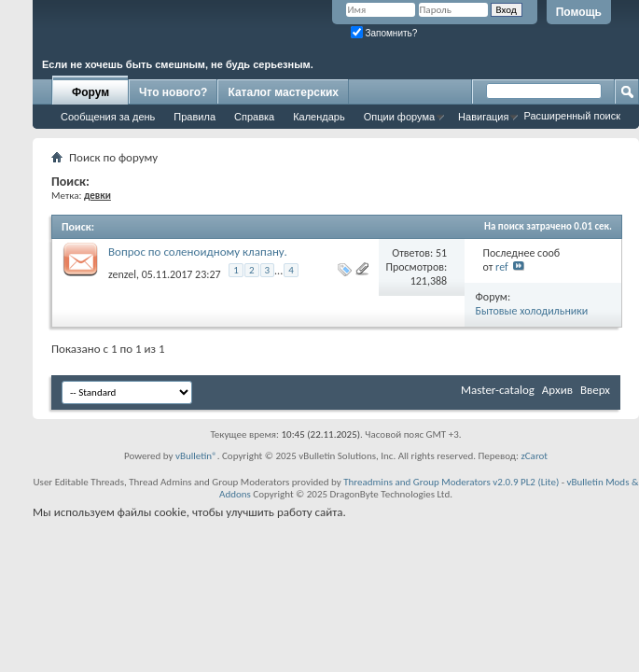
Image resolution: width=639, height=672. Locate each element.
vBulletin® (196, 456)
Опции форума (399, 117)
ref (502, 267)
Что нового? (173, 92)
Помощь (579, 12)
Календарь (319, 117)
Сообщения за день (108, 117)
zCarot (534, 456)
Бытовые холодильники (532, 311)
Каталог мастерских (283, 92)
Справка (254, 117)
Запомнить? (384, 33)
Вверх (595, 390)
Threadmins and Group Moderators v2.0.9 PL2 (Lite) (451, 482)
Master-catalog (498, 390)
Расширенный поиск (572, 116)
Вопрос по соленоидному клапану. (198, 252)
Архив (557, 390)
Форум (90, 92)
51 (441, 253)
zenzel (122, 273)
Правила (194, 117)
